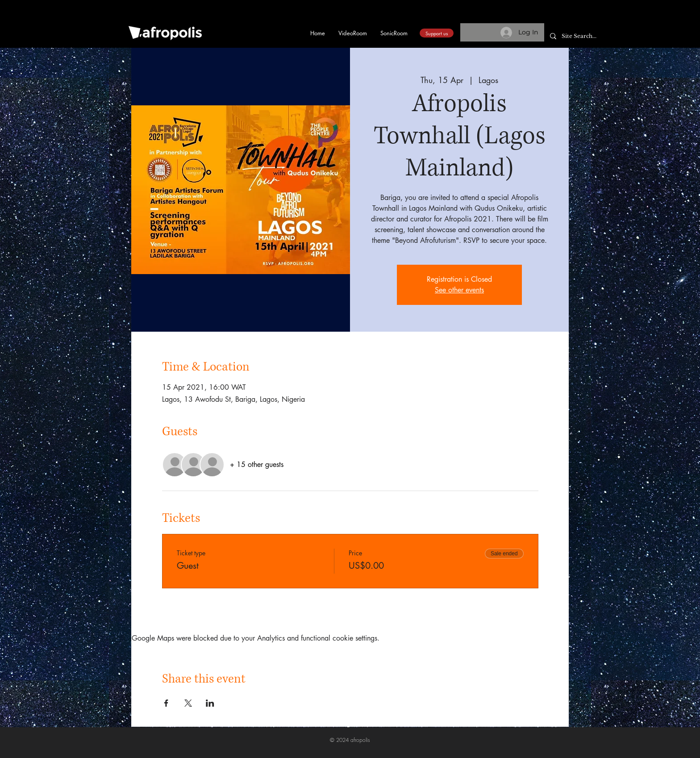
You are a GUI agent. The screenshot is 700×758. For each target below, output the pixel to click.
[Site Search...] (584, 36)
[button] (563, 19)
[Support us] (437, 33)
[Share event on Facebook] (166, 703)
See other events (459, 290)
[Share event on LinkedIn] (210, 703)
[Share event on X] (188, 703)
